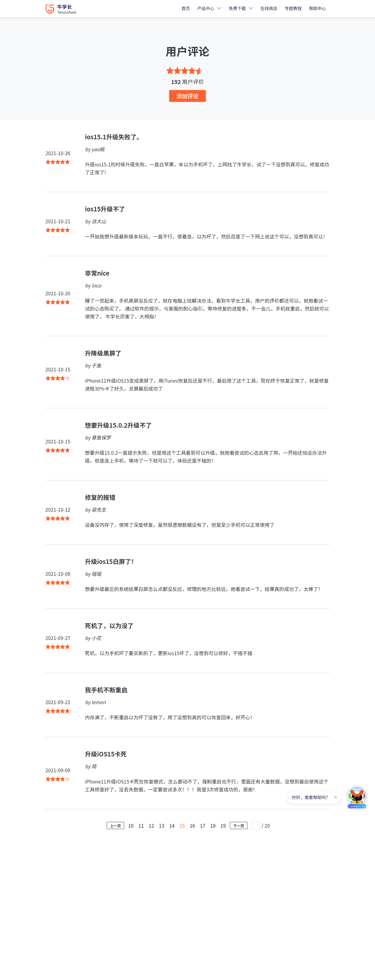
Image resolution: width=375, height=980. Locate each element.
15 (182, 825)
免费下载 (237, 8)
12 (152, 825)
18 (213, 825)
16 (193, 825)
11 (141, 825)
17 (203, 825)
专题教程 (293, 8)
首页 (186, 8)
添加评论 (188, 96)
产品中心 (206, 8)
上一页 (115, 826)
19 (223, 825)
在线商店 (269, 8)
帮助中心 (318, 8)
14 (172, 825)
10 (131, 825)
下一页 (239, 826)
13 (162, 825)
